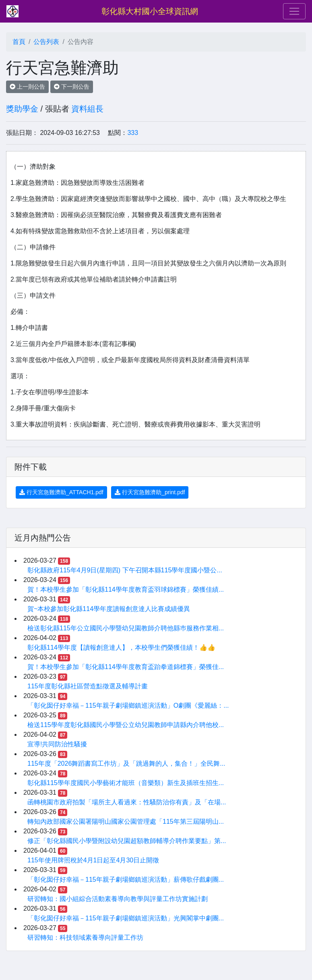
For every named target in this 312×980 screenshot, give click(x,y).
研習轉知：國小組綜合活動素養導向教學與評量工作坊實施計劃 (118, 899)
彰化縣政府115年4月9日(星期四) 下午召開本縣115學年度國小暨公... (125, 570)
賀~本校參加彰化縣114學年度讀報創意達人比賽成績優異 (109, 609)
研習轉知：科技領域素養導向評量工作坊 (85, 938)
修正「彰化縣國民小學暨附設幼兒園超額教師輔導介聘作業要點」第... (127, 841)
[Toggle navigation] (294, 11)
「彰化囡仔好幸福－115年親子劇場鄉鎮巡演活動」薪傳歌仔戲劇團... (126, 880)
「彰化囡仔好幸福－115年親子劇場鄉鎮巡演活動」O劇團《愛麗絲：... (128, 705)
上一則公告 (27, 87)
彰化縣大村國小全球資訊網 (150, 11)
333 (133, 133)
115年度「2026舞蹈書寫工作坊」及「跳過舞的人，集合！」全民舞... (126, 763)
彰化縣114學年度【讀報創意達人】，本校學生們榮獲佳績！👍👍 (121, 647)
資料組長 (87, 109)
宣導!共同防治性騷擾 (57, 744)
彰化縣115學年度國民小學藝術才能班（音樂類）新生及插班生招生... (126, 783)
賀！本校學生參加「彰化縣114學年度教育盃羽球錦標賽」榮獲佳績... (126, 589)
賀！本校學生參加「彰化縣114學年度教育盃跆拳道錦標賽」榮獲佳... (126, 667)
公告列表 (46, 42)
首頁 (19, 42)
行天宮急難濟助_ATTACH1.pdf (61, 492)
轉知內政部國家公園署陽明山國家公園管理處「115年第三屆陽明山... (126, 822)
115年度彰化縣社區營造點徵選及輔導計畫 (88, 686)
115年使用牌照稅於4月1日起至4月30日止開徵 (93, 860)
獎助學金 (22, 109)
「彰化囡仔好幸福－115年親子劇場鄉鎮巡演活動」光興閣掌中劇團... (126, 918)
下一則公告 (72, 87)
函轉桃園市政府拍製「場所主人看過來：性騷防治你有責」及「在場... (127, 802)
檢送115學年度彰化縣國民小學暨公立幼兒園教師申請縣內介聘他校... (126, 725)
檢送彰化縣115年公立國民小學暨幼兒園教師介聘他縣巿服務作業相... (126, 628)
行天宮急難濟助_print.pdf (150, 492)
